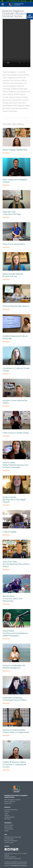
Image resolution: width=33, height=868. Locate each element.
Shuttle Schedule (9, 843)
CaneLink (7, 815)
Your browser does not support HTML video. (16, 43)
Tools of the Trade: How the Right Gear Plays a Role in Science (16, 564)
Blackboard (7, 819)
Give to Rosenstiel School (11, 810)
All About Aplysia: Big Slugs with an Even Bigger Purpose (14, 500)
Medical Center (8, 827)
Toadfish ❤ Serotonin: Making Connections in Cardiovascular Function (14, 765)
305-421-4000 (8, 803)
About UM (7, 812)
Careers (6, 831)
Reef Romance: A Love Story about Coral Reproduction (12, 599)
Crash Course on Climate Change (16, 433)
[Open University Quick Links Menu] (31, 1)
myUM (6, 813)
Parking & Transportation (11, 841)
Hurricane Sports (9, 829)
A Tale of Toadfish (10, 532)
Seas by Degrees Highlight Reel (15, 150)
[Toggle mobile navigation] (3, 4)
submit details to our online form (19, 865)
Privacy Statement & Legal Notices (13, 859)
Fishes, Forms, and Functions (14, 244)
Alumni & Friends (9, 825)
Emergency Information (10, 857)
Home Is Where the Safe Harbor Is (16, 306)
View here (6, 153)
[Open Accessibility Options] (2, 1)
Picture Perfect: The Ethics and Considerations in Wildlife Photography (15, 633)
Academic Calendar (10, 817)
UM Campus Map (9, 839)
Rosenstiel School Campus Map (13, 837)
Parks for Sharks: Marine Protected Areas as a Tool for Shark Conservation (15, 465)
